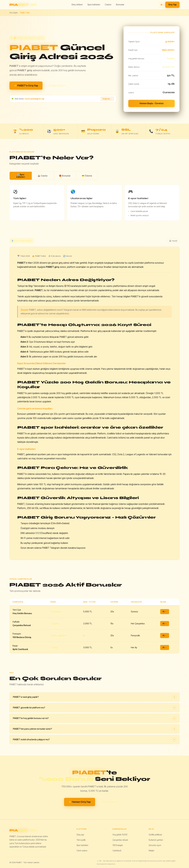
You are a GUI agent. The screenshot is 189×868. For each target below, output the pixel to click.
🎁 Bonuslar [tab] (65, 176)
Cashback (117, 851)
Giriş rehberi (77, 5)
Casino (108, 5)
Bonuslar (120, 5)
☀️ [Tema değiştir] (161, 5)
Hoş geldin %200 (120, 835)
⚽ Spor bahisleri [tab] (21, 176)
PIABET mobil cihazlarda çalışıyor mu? (94, 740)
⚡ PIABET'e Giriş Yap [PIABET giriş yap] (26, 86)
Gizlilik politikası (155, 835)
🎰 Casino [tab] (43, 176)
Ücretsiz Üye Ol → (58, 86)
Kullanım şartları (156, 840)
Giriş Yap (172, 5)
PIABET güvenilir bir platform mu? (94, 708)
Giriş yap (80, 835)
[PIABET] (40, 830)
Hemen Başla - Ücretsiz (152, 103)
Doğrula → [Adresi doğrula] (107, 99)
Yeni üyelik (81, 840)
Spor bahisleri (94, 5)
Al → (165, 612)
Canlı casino (82, 851)
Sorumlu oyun (155, 845)
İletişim (151, 851)
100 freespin (118, 845)
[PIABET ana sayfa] (23, 5)
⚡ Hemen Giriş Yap (80, 802)
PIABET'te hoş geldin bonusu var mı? (94, 718)
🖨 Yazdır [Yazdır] (173, 241)
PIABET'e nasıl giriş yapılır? (94, 697)
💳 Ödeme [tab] (87, 176)
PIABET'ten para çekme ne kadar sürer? (94, 729)
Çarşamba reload (120, 840)
